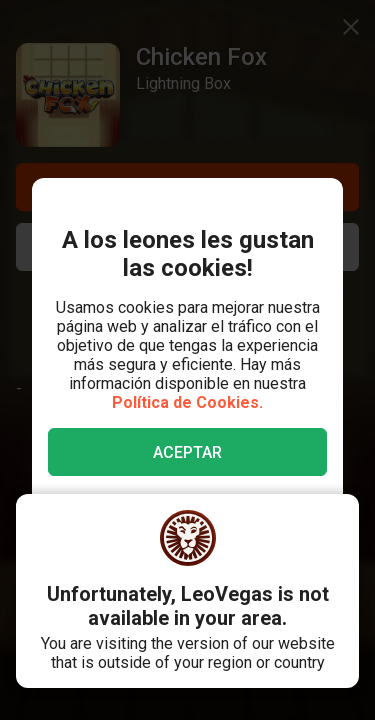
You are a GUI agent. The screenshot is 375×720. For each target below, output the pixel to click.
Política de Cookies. (187, 402)
